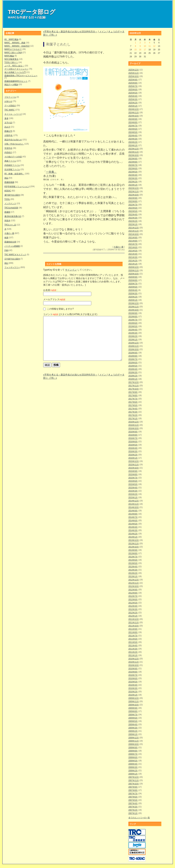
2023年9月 (133, 159)
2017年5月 (133, 405)
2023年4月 (133, 175)
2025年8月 (133, 83)
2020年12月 (134, 267)
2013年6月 (133, 560)
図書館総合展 (10, 242)
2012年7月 (133, 596)
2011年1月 (133, 655)
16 (140, 50)
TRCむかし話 (10, 225)
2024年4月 (133, 136)
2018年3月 (133, 372)
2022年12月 (134, 188)
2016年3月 (133, 451)
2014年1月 (133, 537)
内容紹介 (8, 152)
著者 (6, 118)
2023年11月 (134, 152)
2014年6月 (133, 521)
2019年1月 (133, 340)
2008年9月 (133, 748)
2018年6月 (133, 363)
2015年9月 (133, 471)
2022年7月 (133, 205)
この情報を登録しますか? (59, 309)
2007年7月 (133, 794)
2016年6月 (133, 442)
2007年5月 (133, 800)
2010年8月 (133, 672)
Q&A (6, 250)
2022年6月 (133, 208)
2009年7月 (133, 715)
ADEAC (8, 191)
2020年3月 (133, 293)
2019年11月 (134, 307)
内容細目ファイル (12, 165)
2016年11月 (134, 425)
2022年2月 (133, 221)
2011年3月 (133, 649)
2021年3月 (133, 257)
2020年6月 (133, 287)
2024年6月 (133, 129)
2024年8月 (133, 122)
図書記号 (8, 131)
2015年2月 (133, 494)
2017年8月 (133, 395)
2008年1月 (133, 774)
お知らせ (8, 101)
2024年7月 (133, 126)
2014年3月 (133, 530)
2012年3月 (133, 609)
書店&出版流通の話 (13, 216)
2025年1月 (133, 106)
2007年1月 (133, 813)
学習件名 (8, 148)
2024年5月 (133, 132)
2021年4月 (133, 254)
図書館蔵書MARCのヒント (16, 81)
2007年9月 (133, 787)
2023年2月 (133, 182)
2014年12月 (134, 501)
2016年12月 (134, 422)
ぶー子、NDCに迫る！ (14, 66)
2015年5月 (133, 484)
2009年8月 (133, 711)
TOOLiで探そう (11, 62)
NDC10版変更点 (12, 59)
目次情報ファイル (12, 169)
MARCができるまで (13, 49)
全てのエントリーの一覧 (139, 818)
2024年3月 (133, 139)
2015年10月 (134, 468)
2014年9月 (133, 511)
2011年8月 (133, 632)
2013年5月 (133, 563)
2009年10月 (134, 705)
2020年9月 (133, 277)
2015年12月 (134, 461)
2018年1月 (133, 379)
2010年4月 (133, 685)
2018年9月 (133, 353)
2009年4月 (133, 724)
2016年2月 (133, 455)
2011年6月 (133, 639)
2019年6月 (133, 323)
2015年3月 (133, 491)
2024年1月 (133, 145)
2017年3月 (133, 412)
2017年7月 (133, 399)
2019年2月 (133, 336)
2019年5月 (133, 326)
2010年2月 (133, 692)
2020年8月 (133, 280)
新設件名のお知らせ (13, 140)
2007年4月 (133, 803)
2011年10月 (134, 626)
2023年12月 (134, 149)
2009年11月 (134, 701)
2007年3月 (133, 807)
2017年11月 (134, 386)
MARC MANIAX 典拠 (15, 43)
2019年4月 (133, 330)
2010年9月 (133, 669)
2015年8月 (133, 474)
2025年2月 (133, 103)
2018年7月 (133, 359)
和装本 (7, 221)
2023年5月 (133, 172)
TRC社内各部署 (11, 208)
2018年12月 (134, 343)
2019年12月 (134, 303)
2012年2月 (133, 613)
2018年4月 (133, 369)
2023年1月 (133, 185)
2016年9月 (133, 432)
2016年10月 (134, 428)
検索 (6, 238)
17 (145, 50)
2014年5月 (133, 524)
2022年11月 (134, 192)
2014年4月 (133, 527)
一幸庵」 (51, 172)
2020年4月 (133, 290)
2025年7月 (133, 86)
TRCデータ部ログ (32, 12)
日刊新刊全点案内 (12, 259)
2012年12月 (134, 580)
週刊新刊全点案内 (12, 195)
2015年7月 (133, 478)
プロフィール (10, 97)
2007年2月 (133, 810)
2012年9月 (133, 590)
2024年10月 (134, 116)
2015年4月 (133, 488)
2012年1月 (133, 616)
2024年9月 (133, 119)
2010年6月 (133, 678)
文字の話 (8, 123)
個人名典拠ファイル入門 (15, 72)
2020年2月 (133, 297)
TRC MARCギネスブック (15, 255)
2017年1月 (133, 419)
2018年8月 (133, 356)
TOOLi (7, 199)
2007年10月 (134, 784)
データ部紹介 (10, 106)
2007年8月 (133, 790)
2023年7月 (133, 165)
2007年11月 (134, 780)
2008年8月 (133, 751)
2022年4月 (133, 215)
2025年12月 (134, 70)
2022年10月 (134, 195)
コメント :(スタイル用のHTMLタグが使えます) (70, 314)
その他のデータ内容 (13, 157)
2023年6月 (133, 168)
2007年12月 (134, 777)
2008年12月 (134, 738)
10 (145, 46)
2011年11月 (134, 623)
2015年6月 (133, 481)
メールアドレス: (54, 299)
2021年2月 (133, 261)
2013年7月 (133, 557)
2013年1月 (133, 576)
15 (135, 50)
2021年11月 (134, 231)
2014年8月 (133, 514)
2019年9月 (133, 313)
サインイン (71, 270)
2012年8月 (133, 593)
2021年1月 (133, 264)
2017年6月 (133, 402)
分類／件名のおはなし (14, 144)
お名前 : (50, 290)
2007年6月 (133, 797)
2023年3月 (133, 178)
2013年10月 (134, 547)
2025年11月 (134, 73)
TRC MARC (10, 110)
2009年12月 (134, 698)
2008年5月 (133, 761)
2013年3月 (133, 570)
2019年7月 (133, 320)
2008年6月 (133, 757)
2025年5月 (133, 93)
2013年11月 (134, 544)
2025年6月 (133, 90)
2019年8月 (133, 317)
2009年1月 (133, 734)
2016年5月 (133, 445)
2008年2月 (133, 771)
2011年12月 (134, 619)
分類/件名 (9, 135)
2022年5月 (133, 211)
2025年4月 (133, 96)
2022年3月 (133, 218)
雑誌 (6, 178)
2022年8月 (133, 201)
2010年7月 (133, 675)
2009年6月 (133, 718)
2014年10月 (134, 507)
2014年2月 (133, 534)
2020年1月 (133, 300)
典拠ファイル (10, 161)
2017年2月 (133, 415)
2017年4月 (133, 409)
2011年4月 (133, 646)
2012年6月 (133, 599)
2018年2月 (133, 376)
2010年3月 (133, 688)
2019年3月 (133, 333)
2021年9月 (133, 238)
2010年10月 (134, 665)
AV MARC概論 (11, 39)
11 (150, 46)
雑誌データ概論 (11, 84)
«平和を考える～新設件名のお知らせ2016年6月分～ (70, 32)
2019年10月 (134, 310)
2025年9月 (133, 80)
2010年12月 (134, 659)
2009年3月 (133, 728)
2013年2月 (133, 573)
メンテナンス (10, 204)
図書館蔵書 (9, 182)
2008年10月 (134, 744)
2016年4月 (133, 448)
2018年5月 (133, 366)
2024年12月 (134, 109)
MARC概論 (9, 56)
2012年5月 (133, 603)
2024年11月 (134, 113)
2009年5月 (133, 721)
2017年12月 (134, 382)
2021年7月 (133, 244)
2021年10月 (134, 234)
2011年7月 (133, 636)
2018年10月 (134, 349)
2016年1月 (133, 458)
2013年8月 (133, 553)
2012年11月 (134, 583)
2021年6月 (133, 247)
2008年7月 (133, 754)
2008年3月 (133, 767)
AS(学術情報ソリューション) (17, 186)
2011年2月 (133, 652)
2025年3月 (133, 99)
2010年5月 (133, 682)
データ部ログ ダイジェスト (16, 69)
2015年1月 (133, 497)
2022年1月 (133, 224)
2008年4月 (133, 764)
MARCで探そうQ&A (13, 53)
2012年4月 (133, 606)
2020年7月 (133, 284)
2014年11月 (134, 504)
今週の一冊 (9, 233)
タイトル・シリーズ (13, 114)
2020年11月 (134, 270)
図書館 (7, 212)
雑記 (6, 263)
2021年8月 (133, 241)
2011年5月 (133, 642)
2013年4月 (133, 567)
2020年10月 (134, 274)
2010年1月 (133, 695)
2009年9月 (133, 708)
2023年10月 (134, 155)
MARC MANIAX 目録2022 (17, 46)
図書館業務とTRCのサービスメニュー (21, 76)
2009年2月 (133, 731)
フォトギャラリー (12, 267)
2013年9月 (133, 550)
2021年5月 (133, 251)
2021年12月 (134, 228)
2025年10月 (134, 76)
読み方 (7, 127)
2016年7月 (133, 438)
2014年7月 (133, 517)
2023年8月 (133, 162)
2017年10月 (134, 389)
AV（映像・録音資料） (14, 174)
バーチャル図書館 (12, 246)
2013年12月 (134, 540)
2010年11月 (134, 662)
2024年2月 (133, 142)
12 (154, 46)
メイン (103, 32)
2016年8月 (133, 435)
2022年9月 (133, 198)
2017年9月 (133, 392)
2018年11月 (134, 346)
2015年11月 (134, 465)
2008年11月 (134, 741)
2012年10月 (134, 586)
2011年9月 (133, 629)
